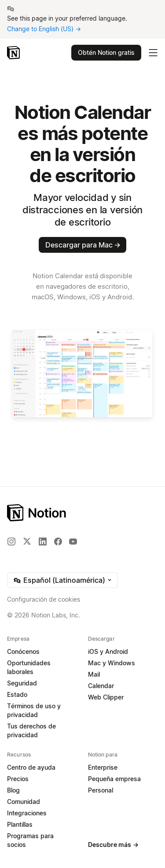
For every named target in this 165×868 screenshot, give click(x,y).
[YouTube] (73, 542)
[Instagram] (11, 542)
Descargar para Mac (83, 245)
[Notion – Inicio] (14, 53)
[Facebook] (58, 542)
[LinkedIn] (43, 542)
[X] (27, 541)
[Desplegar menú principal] (153, 53)
